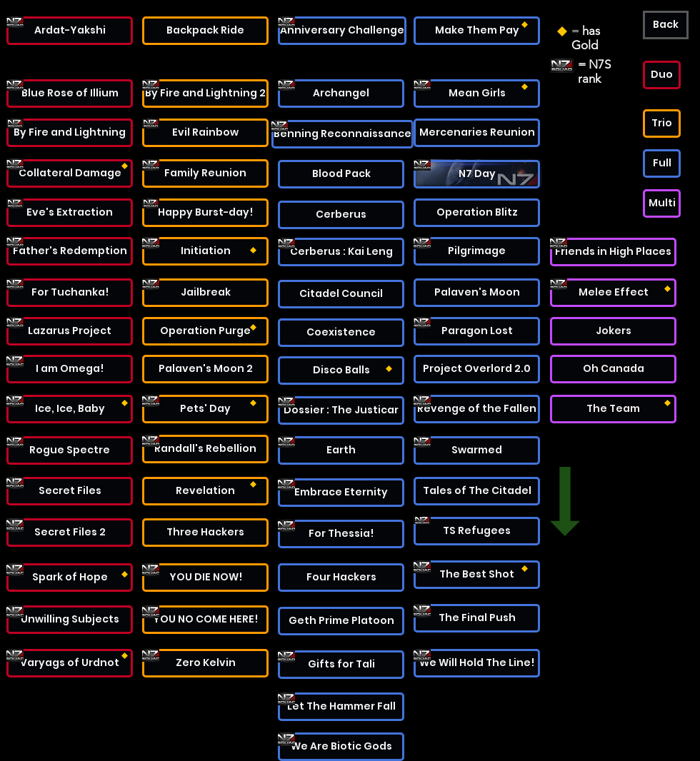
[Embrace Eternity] (341, 493)
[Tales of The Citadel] (477, 491)
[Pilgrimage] (477, 251)
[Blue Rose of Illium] (70, 94)
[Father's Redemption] (70, 251)
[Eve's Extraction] (70, 213)
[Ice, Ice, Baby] (70, 409)
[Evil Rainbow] (205, 133)
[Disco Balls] (341, 371)
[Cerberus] (341, 215)
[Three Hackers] (205, 533)
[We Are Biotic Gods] (341, 747)
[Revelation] (205, 491)
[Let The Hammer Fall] (341, 707)
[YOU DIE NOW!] (205, 578)
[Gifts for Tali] (341, 665)
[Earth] (341, 450)
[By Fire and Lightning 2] (205, 94)
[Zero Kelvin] (205, 663)
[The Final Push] (477, 618)
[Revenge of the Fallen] (477, 409)
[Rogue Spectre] (70, 450)
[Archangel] (341, 94)
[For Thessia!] (341, 534)
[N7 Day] (477, 174)
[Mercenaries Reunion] (477, 133)
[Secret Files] (70, 491)
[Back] (666, 25)
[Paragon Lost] (477, 331)
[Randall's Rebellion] (205, 449)
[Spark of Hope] (70, 578)
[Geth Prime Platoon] (341, 621)
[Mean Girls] (477, 94)
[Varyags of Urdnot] (70, 663)
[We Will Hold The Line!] (477, 663)
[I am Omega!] (70, 369)
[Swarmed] (477, 450)
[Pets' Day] (205, 409)
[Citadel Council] (341, 294)
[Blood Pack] (341, 174)
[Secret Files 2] (70, 533)
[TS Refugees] (477, 531)
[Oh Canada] (613, 369)
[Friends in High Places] (613, 252)
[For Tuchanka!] (70, 293)
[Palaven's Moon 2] (205, 369)
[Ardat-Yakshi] (70, 31)
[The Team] (613, 409)
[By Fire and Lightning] (70, 133)
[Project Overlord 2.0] (477, 369)
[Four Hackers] (341, 578)
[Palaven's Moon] (477, 293)
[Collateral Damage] (70, 173)
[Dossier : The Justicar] (341, 410)
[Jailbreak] (205, 293)
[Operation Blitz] (477, 213)
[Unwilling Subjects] (70, 620)
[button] (662, 75)
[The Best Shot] (477, 575)
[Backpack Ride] (205, 31)
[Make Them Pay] (477, 31)
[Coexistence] (341, 333)
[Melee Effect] (613, 293)
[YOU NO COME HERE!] (205, 620)
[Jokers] (613, 331)
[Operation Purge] (205, 331)
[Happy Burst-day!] (205, 213)
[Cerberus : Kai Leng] (341, 252)
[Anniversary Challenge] (342, 31)
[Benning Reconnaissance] (342, 134)
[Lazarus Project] (70, 331)
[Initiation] (205, 251)
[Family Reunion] (205, 173)
